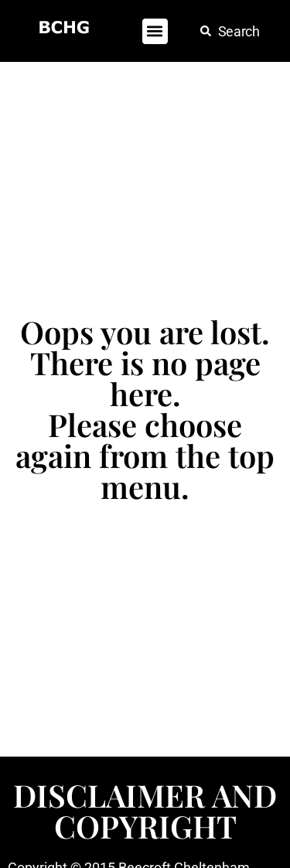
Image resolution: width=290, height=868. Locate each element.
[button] (155, 31)
